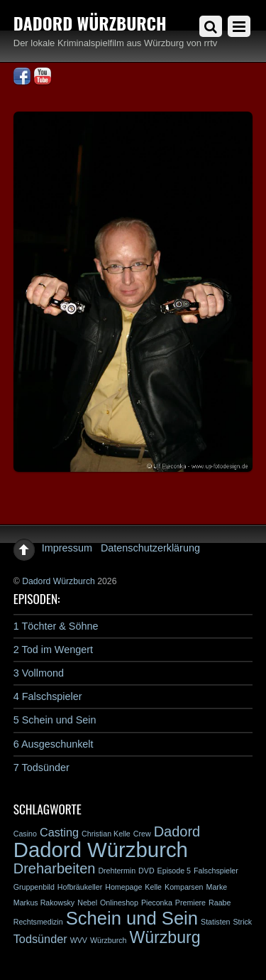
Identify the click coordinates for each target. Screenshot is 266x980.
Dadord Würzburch (59, 581)
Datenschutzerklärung (150, 548)
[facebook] (22, 77)
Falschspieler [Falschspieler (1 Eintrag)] (216, 871)
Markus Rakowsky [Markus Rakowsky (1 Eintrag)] (44, 903)
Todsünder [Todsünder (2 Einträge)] (40, 939)
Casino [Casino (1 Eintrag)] (25, 834)
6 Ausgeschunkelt (54, 744)
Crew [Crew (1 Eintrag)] (142, 834)
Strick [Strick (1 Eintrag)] (243, 922)
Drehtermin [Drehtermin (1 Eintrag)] (117, 871)
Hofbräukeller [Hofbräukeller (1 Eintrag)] (80, 887)
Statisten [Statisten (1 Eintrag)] (215, 922)
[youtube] (43, 77)
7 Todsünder (41, 768)
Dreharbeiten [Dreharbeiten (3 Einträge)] (55, 868)
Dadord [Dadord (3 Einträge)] (177, 831)
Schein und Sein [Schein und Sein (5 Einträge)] (132, 918)
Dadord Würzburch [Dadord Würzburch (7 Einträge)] (101, 850)
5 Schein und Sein (55, 720)
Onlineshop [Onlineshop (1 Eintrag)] (119, 903)
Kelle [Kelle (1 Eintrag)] (153, 887)
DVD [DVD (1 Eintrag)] (146, 871)
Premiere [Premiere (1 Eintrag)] (190, 903)
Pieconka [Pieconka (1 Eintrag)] (157, 903)
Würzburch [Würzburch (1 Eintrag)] (109, 940)
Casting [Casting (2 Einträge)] (59, 832)
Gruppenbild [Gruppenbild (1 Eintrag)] (34, 887)
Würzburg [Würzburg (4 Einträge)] (165, 937)
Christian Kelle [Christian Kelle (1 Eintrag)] (106, 834)
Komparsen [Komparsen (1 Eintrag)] (184, 887)
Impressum (67, 548)
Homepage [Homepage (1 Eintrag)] (123, 887)
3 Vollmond (39, 673)
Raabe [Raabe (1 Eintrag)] (220, 903)
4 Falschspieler (48, 696)
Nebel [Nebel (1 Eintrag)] (87, 903)
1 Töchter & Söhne (56, 626)
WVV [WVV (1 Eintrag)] (79, 940)
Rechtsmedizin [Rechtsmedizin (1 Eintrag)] (38, 922)
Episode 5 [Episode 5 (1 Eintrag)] (174, 871)
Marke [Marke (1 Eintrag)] (217, 887)
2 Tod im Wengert (53, 650)
